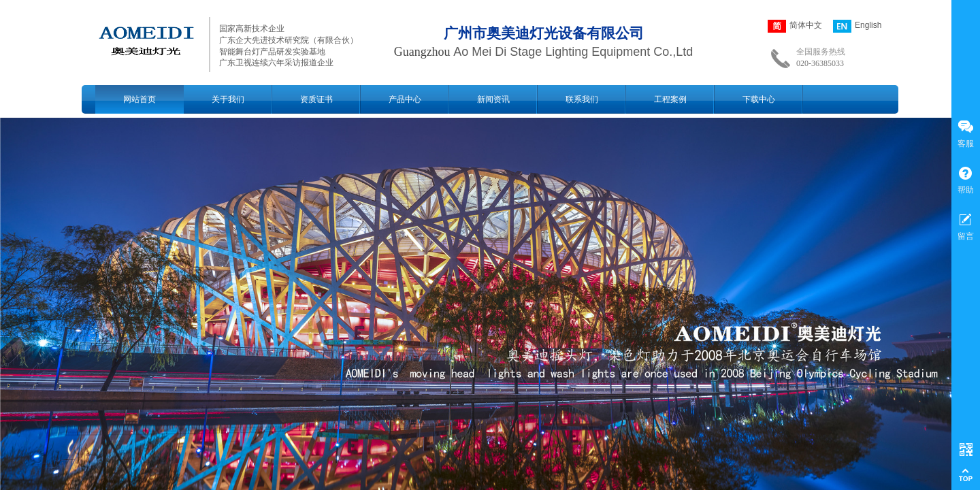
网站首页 (140, 99)
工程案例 (670, 99)
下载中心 (759, 99)
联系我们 (582, 99)
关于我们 (228, 99)
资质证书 (316, 99)
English (857, 26)
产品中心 (405, 99)
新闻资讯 (493, 99)
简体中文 (795, 26)
